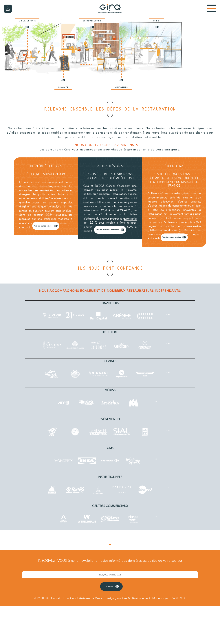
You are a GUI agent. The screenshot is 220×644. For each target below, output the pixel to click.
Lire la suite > (130, 219)
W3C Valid (179, 598)
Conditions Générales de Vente (83, 598)
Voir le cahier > (65, 215)
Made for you (161, 598)
